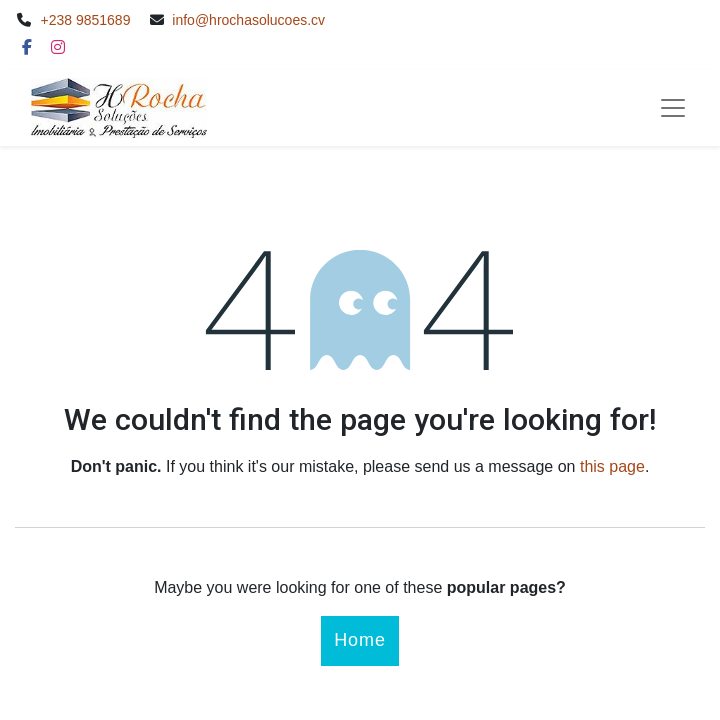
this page (612, 466)
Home (360, 640)
